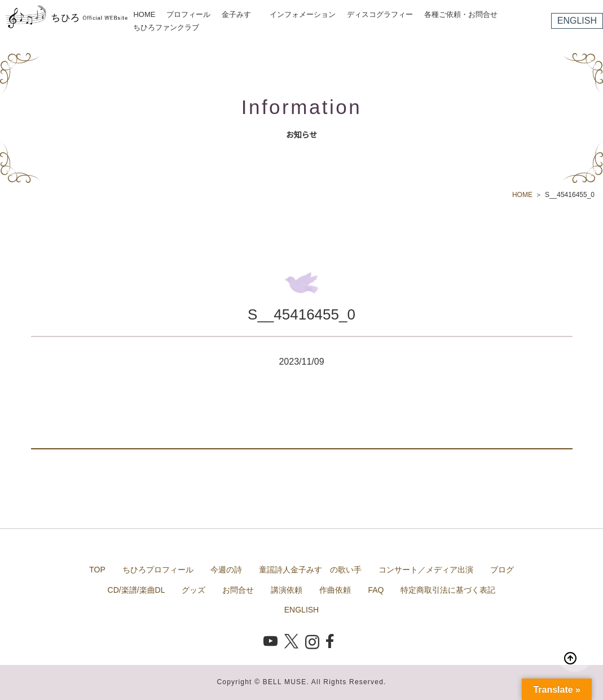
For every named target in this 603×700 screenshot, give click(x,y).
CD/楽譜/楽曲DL (137, 590)
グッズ (193, 590)
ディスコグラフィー (380, 14)
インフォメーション (303, 14)
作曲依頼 (335, 590)
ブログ (502, 570)
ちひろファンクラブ (166, 27)
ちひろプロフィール (158, 570)
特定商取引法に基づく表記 (448, 590)
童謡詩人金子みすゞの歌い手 (310, 570)
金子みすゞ (240, 14)
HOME (144, 14)
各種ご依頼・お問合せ (461, 14)
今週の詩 (226, 570)
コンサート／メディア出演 (426, 570)
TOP (97, 570)
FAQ (376, 590)
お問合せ (238, 590)
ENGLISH (577, 21)
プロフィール (188, 14)
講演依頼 (287, 590)
